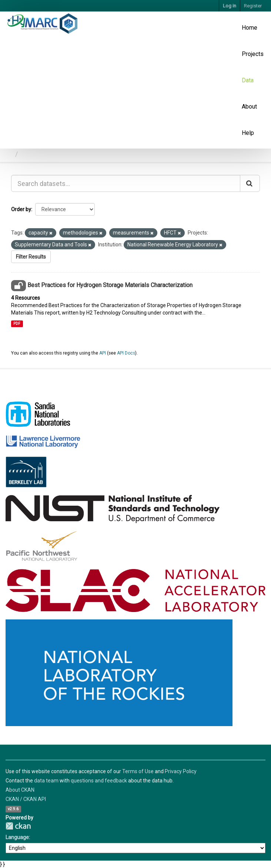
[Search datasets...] (126, 183)
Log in (230, 6)
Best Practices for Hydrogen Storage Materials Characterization (110, 285)
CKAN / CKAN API (26, 799)
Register (253, 6)
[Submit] (250, 183)
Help (248, 133)
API (103, 353)
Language (17, 837)
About (249, 107)
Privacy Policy (181, 771)
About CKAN (20, 790)
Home (250, 28)
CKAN (18, 826)
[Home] (9, 154)
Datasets (34, 154)
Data (248, 80)
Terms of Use (138, 771)
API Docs (126, 353)
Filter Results (31, 257)
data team (46, 781)
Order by (21, 209)
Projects (253, 54)
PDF (17, 324)
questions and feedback (99, 781)
